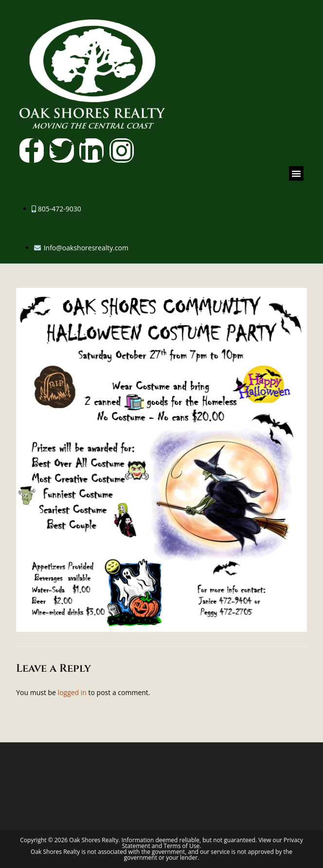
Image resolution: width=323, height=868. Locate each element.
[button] (296, 173)
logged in (72, 692)
